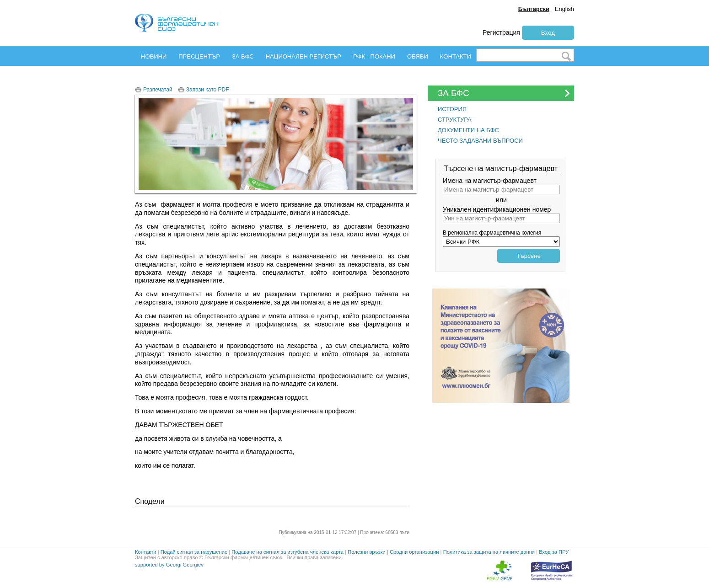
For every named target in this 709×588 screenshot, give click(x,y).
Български (534, 9)
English (564, 9)
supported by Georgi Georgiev (169, 565)
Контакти (146, 552)
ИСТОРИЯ (452, 109)
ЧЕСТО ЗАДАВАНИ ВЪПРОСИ (480, 141)
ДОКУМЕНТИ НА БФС (468, 130)
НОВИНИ (154, 56)
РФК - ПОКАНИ (374, 56)
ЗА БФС (243, 56)
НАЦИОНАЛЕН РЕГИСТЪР (303, 56)
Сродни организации (414, 552)
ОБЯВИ (418, 56)
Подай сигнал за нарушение (194, 552)
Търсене (529, 256)
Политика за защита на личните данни (489, 552)
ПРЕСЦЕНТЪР (199, 56)
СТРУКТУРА (455, 120)
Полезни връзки (367, 552)
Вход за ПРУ (554, 552)
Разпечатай (158, 90)
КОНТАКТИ (456, 56)
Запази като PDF (208, 90)
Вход (548, 33)
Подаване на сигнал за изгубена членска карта (287, 552)
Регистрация (501, 32)
